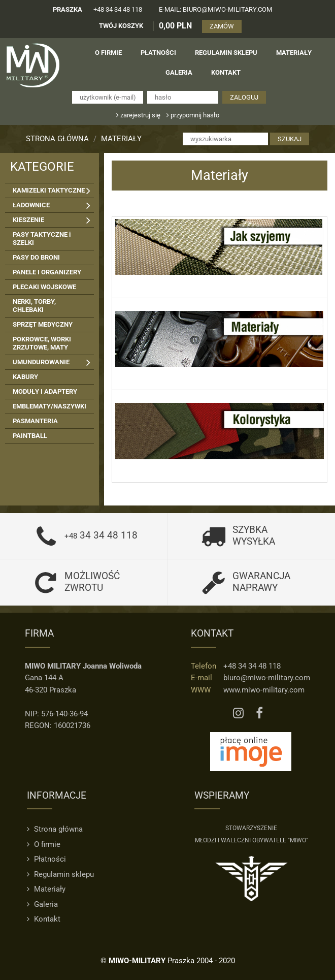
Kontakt (44, 919)
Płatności (46, 859)
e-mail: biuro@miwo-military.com (215, 9)
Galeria (42, 904)
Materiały (121, 139)
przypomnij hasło (193, 115)
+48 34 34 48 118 (118, 9)
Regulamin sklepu (60, 874)
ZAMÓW (222, 26)
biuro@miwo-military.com (267, 678)
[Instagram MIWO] (238, 714)
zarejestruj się (138, 115)
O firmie (44, 844)
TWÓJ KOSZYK (121, 26)
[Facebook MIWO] (259, 714)
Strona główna (57, 139)
